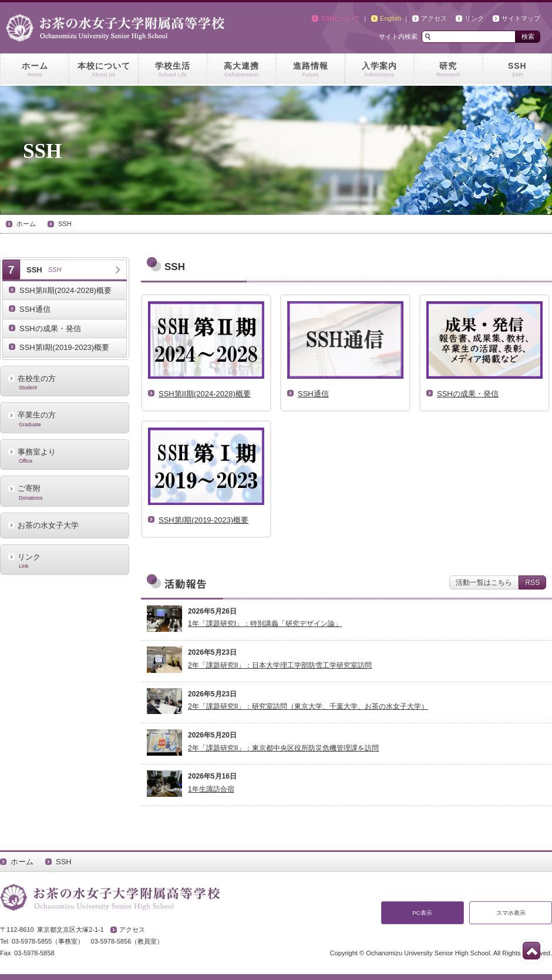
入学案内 (379, 70)
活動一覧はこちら (484, 582)
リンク (474, 18)
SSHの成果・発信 (50, 329)
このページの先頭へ (531, 951)
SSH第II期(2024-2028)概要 (65, 290)
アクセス (434, 18)
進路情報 (311, 70)
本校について (103, 70)
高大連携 (241, 70)
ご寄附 (65, 492)
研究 (448, 70)
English (391, 18)
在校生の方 (65, 382)
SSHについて (340, 18)
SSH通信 (35, 309)
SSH (517, 70)
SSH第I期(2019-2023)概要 (64, 347)
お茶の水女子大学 (48, 525)
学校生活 (173, 70)
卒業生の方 (65, 419)
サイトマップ (521, 18)
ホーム (35, 70)
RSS (532, 582)
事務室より (65, 456)
